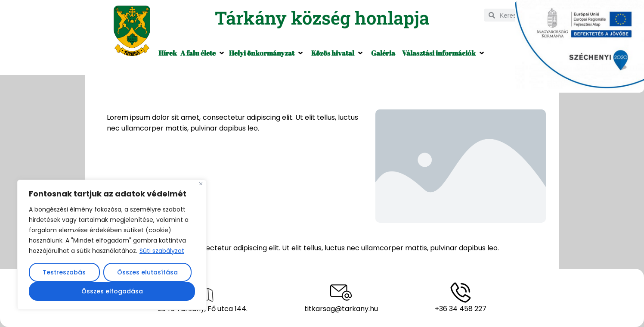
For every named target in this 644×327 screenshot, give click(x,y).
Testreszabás (64, 272)
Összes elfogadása (112, 291)
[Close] (201, 184)
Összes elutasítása (147, 272)
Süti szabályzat (162, 251)
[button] (203, 53)
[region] (112, 245)
